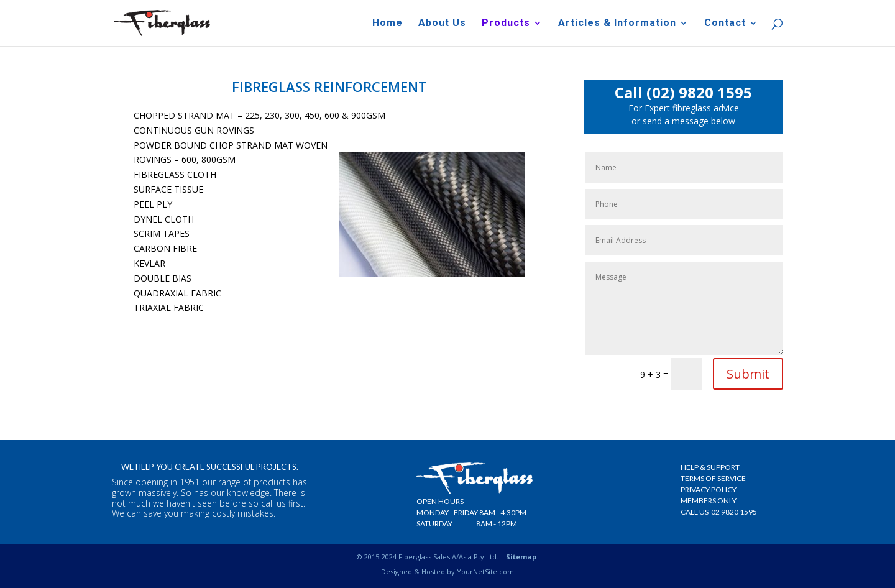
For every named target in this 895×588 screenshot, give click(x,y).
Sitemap (521, 557)
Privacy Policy (709, 489)
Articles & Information (617, 24)
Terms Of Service (713, 478)
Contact (725, 24)
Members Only (709, 501)
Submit (748, 374)
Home (388, 24)
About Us (442, 24)
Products (506, 24)
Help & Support (710, 467)
